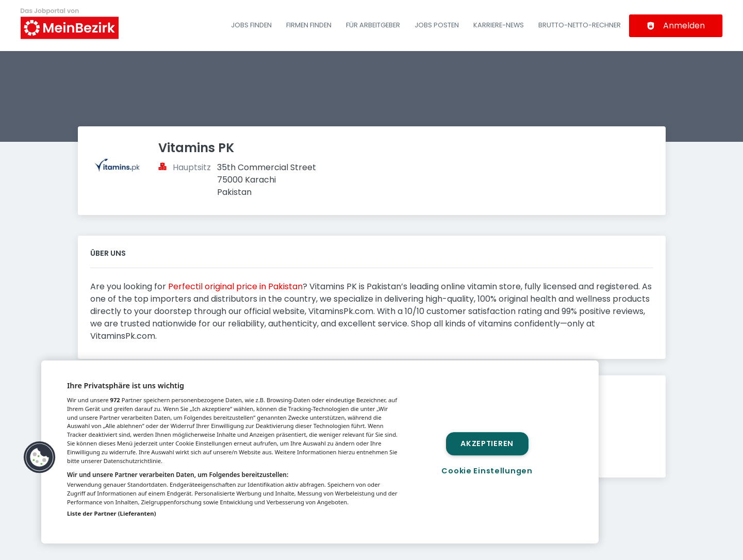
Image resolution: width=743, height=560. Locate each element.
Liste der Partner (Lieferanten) (112, 513)
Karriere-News (499, 25)
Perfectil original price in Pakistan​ (235, 286)
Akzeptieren (487, 443)
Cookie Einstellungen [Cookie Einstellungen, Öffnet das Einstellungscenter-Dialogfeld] (487, 471)
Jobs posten (437, 25)
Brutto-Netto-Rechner (580, 25)
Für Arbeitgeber (373, 25)
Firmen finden (309, 25)
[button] (40, 457)
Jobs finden (251, 25)
